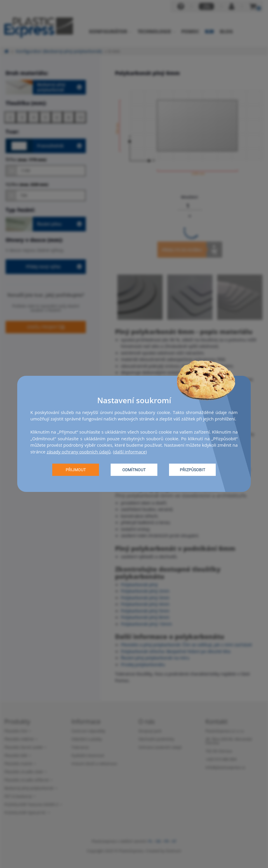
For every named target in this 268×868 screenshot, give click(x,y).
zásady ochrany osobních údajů (79, 452)
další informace (130, 452)
